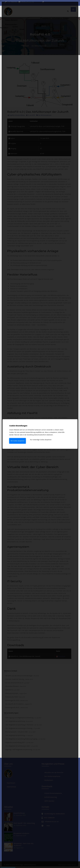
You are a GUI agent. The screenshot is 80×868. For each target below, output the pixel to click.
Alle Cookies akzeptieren (17, 441)
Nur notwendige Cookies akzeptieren (41, 440)
